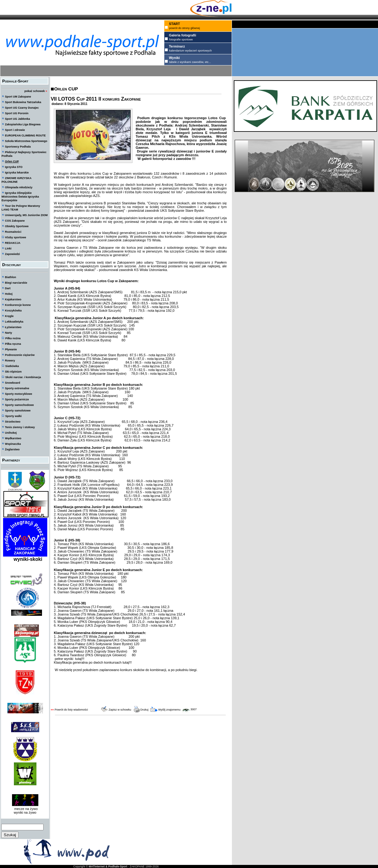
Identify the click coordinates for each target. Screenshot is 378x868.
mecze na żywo (25, 809)
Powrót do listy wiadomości (71, 710)
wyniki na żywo (25, 812)
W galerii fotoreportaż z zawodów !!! (166, 159)
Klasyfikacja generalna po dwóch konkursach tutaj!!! (93, 662)
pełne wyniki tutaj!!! (69, 659)
